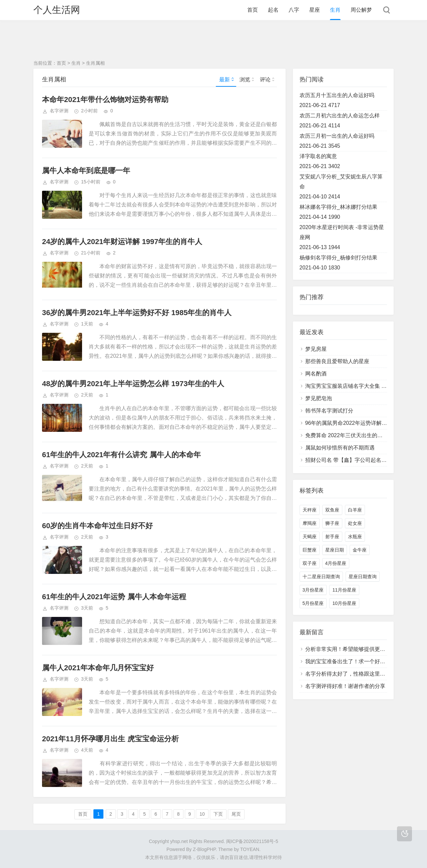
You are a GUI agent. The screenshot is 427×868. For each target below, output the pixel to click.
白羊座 (355, 510)
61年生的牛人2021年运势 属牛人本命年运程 (114, 597)
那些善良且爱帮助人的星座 (337, 361)
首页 (253, 10)
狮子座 (332, 523)
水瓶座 (355, 537)
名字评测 (59, 111)
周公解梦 (361, 10)
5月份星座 (313, 603)
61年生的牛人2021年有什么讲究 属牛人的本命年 (121, 455)
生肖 (335, 10)
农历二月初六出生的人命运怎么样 (340, 116)
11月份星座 (344, 590)
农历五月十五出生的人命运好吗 (337, 95)
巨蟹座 (310, 550)
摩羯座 (310, 523)
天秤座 (310, 510)
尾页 (236, 814)
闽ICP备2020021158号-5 (252, 841)
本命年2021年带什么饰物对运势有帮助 (105, 100)
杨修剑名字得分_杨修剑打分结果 (338, 258)
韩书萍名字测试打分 (329, 411)
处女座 (355, 523)
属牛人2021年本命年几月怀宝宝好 (98, 668)
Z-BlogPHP (204, 849)
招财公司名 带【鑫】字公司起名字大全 (351, 460)
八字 (294, 10)
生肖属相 (95, 63)
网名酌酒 (316, 374)
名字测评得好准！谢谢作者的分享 (345, 686)
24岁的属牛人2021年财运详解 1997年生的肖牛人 (122, 242)
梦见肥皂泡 (319, 398)
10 (202, 814)
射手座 (332, 537)
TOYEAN (250, 849)
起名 (273, 10)
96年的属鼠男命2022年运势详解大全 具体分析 (360, 423)
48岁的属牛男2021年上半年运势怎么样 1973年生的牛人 (133, 384)
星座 (315, 10)
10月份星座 (344, 603)
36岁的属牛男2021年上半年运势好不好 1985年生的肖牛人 (137, 313)
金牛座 (360, 550)
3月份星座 (313, 590)
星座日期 (335, 550)
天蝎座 (310, 537)
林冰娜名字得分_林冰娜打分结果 (338, 207)
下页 (218, 814)
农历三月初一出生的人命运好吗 (337, 136)
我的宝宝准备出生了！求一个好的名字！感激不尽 (364, 661)
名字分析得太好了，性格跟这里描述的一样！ (359, 674)
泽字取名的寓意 (318, 156)
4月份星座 (336, 563)
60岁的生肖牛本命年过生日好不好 (97, 526)
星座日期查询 (363, 577)
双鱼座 (332, 510)
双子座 (310, 563)
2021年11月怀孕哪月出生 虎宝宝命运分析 (110, 739)
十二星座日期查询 (321, 577)
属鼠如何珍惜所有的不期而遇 (340, 448)
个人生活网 (57, 10)
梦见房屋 (316, 349)
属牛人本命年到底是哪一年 (86, 171)
